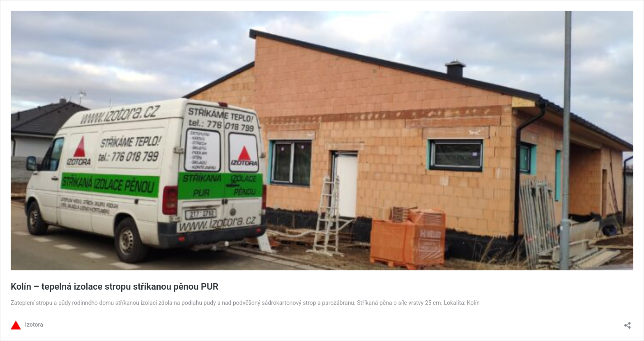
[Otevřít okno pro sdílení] (628, 323)
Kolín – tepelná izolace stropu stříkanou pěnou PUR (115, 287)
